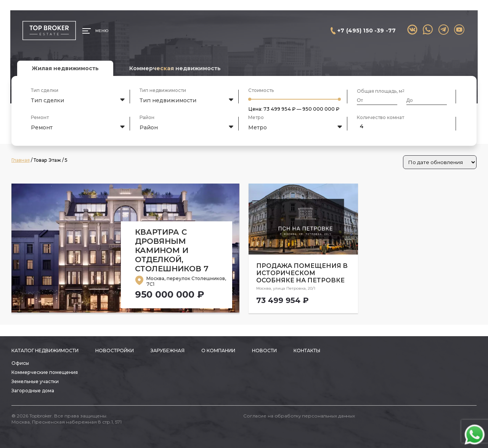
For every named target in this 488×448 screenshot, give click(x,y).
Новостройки (115, 351)
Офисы (20, 363)
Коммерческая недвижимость (175, 68)
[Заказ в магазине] (440, 162)
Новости (264, 351)
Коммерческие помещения (45, 372)
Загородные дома (33, 391)
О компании (218, 351)
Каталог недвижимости (45, 351)
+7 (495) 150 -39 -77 (367, 31)
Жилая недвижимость (65, 68)
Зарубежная (168, 351)
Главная (21, 160)
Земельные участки (35, 381)
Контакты (307, 351)
